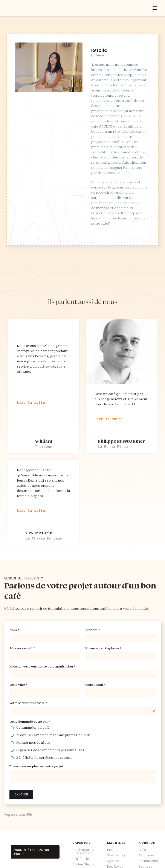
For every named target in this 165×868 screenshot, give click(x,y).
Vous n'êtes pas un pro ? (32, 852)
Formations (148, 861)
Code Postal (100, 685)
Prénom (97, 630)
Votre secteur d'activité (33, 703)
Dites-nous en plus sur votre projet (36, 766)
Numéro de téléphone (108, 648)
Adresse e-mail (27, 648)
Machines (147, 855)
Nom (19, 630)
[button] (155, 8)
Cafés (143, 850)
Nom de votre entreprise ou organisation (47, 667)
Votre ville (23, 685)
